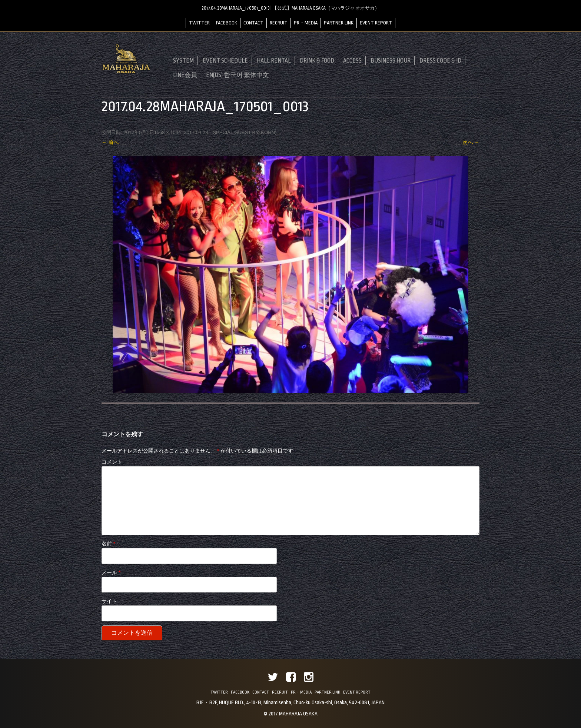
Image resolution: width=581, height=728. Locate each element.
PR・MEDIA (306, 23)
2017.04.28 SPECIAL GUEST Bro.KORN (229, 132)
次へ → (471, 142)
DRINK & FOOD (317, 61)
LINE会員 (185, 75)
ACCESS (352, 61)
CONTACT (253, 23)
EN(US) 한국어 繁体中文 (238, 75)
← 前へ (110, 142)
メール (111, 572)
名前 (108, 544)
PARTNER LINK (339, 23)
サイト (109, 601)
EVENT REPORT (376, 23)
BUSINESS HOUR (391, 61)
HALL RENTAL (274, 61)
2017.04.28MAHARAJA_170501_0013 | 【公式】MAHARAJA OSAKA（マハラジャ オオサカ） (290, 8)
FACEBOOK (227, 23)
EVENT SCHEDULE (225, 61)
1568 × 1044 (168, 132)
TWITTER (199, 23)
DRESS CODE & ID (440, 61)
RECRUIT (279, 23)
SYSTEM (183, 61)
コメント (112, 462)
